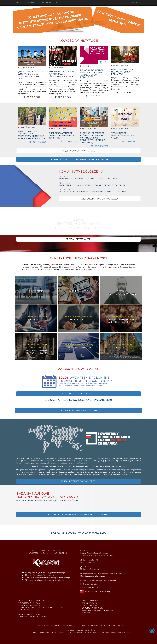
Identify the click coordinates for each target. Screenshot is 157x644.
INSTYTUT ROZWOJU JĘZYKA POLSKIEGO (37, 3)
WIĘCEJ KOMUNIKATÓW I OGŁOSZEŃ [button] (100, 199)
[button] (78, 159)
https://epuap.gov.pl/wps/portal (93, 576)
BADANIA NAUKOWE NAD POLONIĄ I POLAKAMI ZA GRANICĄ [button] (78, 515)
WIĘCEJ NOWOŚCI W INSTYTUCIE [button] (78, 151)
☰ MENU (136, 3)
